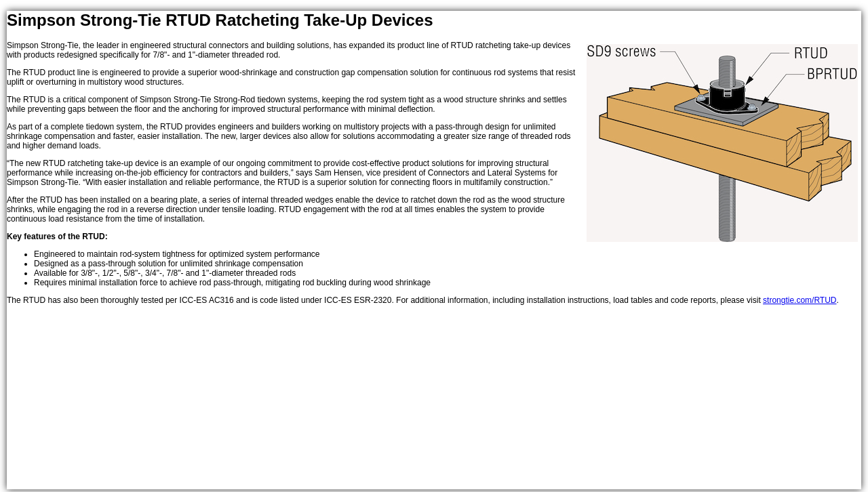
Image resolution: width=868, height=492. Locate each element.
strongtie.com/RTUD (800, 300)
